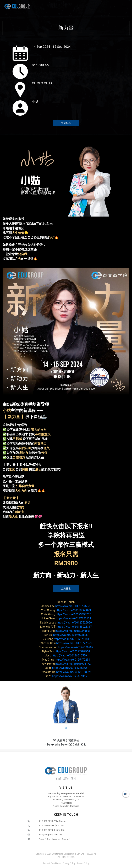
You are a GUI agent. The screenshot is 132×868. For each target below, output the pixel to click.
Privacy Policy (69, 863)
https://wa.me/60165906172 (66, 664)
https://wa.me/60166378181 (66, 639)
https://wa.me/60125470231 (66, 660)
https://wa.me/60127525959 (66, 623)
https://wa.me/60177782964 (66, 651)
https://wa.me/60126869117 (66, 676)
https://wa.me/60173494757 (66, 614)
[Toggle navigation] (124, 6)
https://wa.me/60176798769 (66, 606)
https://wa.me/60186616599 (66, 656)
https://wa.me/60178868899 (66, 610)
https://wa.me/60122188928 (66, 672)
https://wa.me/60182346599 (66, 631)
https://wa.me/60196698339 (66, 635)
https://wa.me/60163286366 (66, 668)
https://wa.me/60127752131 (66, 618)
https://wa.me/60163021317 (66, 627)
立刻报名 (66, 123)
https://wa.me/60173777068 (66, 643)
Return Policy (83, 863)
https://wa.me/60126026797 (66, 647)
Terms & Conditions (52, 863)
